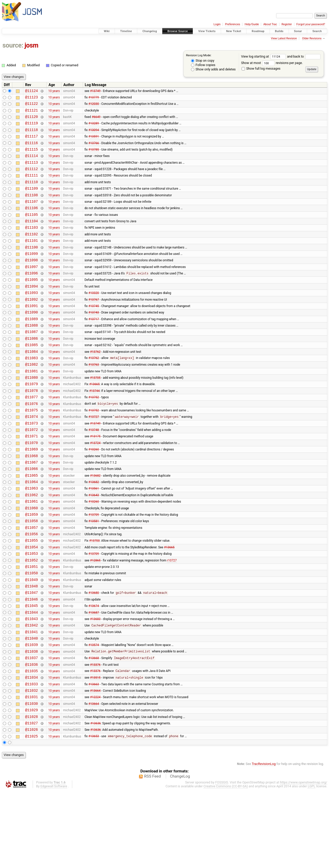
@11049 (32, 638)
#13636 (95, 798)
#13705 (95, 412)
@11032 (32, 762)
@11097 (32, 288)
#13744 (94, 427)
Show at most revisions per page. (272, 63)
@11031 (32, 769)
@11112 (32, 179)
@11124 (32, 91)
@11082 (32, 397)
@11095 (32, 303)
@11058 (32, 572)
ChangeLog (180, 853)
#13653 (94, 813)
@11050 (32, 631)
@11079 (32, 419)
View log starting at (264, 56)
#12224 (95, 769)
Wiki (107, 31)
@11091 (32, 332)
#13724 (95, 485)
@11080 (32, 412)
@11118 (32, 135)
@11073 (32, 463)
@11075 (32, 449)
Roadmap (258, 31)
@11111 (32, 186)
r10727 (172, 616)
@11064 (32, 529)
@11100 (32, 266)
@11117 (32, 142)
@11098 (32, 281)
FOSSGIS (222, 859)
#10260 (94, 492)
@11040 (32, 704)
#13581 (94, 572)
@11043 (32, 682)
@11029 (32, 784)
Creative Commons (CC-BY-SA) (226, 863)
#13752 (94, 434)
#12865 (95, 616)
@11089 (32, 347)
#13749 (95, 91)
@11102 (32, 252)
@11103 (32, 244)
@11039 (32, 711)
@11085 (32, 376)
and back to (304, 56)
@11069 (32, 492)
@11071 (32, 478)
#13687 (94, 675)
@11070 (32, 485)
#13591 (94, 142)
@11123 (32, 99)
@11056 (32, 587)
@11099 (32, 274)
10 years (54, 91)
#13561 (94, 536)
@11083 (32, 390)
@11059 (32, 565)
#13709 (94, 565)
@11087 (32, 361)
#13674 (94, 667)
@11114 (32, 164)
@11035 (32, 740)
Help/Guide (252, 24)
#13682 (95, 521)
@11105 (32, 230)
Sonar (298, 31)
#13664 (95, 762)
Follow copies (203, 65)
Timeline (126, 31)
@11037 (32, 726)
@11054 (32, 602)
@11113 (32, 172)
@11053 (32, 609)
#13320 (94, 317)
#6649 (96, 121)
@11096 (32, 295)
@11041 (32, 696)
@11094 (32, 310)
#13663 (94, 755)
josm (31, 45)
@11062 (32, 543)
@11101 (32, 259)
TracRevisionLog (264, 841)
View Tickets (207, 31)
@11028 (32, 791)
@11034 (32, 747)
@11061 (32, 551)
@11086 (32, 368)
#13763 (94, 398)
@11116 (32, 150)
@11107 (32, 215)
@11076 (32, 441)
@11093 (32, 317)
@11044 (32, 675)
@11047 (32, 653)
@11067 (32, 507)
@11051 (32, 624)
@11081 (32, 405)
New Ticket (234, 31)
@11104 (32, 237)
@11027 (32, 798)
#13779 (94, 98)
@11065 (32, 521)
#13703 (94, 594)
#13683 (95, 682)
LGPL (312, 863)
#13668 (94, 726)
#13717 (94, 346)
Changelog (150, 31)
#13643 (94, 543)
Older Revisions (312, 38)
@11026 (32, 806)
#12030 (94, 106)
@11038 (32, 718)
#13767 (94, 325)
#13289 (94, 128)
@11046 (32, 660)
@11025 (32, 813)
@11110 (32, 193)
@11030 (32, 777)
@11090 (32, 339)
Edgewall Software (54, 863)
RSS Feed (153, 853)
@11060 (32, 558)
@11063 (32, 536)
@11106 (32, 222)
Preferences (232, 24)
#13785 (94, 157)
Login (217, 24)
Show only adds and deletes (213, 69)
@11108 (32, 208)
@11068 (32, 500)
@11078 (32, 427)
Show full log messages (261, 68)
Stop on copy (203, 61)
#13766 (94, 150)
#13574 (94, 711)
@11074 (32, 456)
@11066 (32, 514)
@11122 (32, 106)
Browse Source (178, 31)
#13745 (94, 332)
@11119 (32, 128)
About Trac (270, 24)
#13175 (95, 478)
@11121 (32, 113)
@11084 (32, 383)
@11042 (32, 689)
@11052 (32, 616)
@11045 (32, 667)
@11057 (32, 580)
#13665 (94, 419)
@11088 (32, 354)
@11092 (32, 325)
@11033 (32, 755)
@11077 (32, 434)
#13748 (94, 470)
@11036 (32, 733)
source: (13, 45)
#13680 (94, 653)
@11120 (32, 120)
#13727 (94, 456)
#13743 (94, 339)
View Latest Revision (284, 38)
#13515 (95, 748)
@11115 (32, 157)
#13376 (95, 733)
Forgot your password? (311, 24)
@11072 (32, 470)
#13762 (95, 383)
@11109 (32, 201)
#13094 (94, 135)
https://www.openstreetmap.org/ (304, 859)
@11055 (32, 594)
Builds (279, 31)
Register (287, 24)
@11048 (32, 645)
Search (317, 31)
